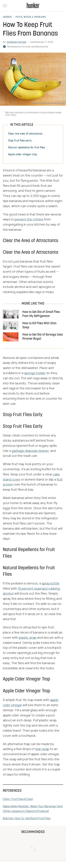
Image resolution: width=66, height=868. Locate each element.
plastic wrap (28, 638)
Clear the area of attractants (25, 134)
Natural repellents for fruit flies (26, 148)
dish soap (42, 749)
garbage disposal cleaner (30, 451)
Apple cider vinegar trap (23, 155)
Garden (7, 17)
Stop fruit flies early (20, 141)
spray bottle (51, 584)
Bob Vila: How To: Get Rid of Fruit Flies (27, 818)
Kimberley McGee (16, 42)
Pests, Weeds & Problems (31, 17)
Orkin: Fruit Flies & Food (18, 799)
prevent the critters (29, 220)
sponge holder (35, 373)
